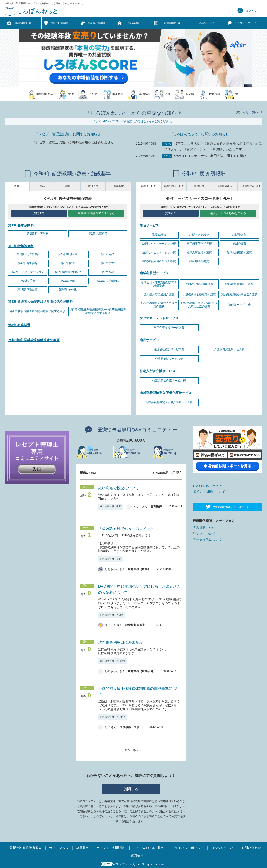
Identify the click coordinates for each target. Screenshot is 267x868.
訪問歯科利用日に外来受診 (120, 642)
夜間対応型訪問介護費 (199, 284)
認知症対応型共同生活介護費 (239, 294)
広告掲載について (206, 528)
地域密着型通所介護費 (239, 284)
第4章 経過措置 (19, 325)
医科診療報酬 (23, 23)
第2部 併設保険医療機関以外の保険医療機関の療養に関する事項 (98, 311)
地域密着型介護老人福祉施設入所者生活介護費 (199, 305)
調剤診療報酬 (97, 23)
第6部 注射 (108, 263)
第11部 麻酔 (68, 281)
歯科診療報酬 (60, 23)
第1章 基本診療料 (21, 225)
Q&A (246, 23)
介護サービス (148, 186)
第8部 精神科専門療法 (68, 272)
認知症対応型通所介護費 (159, 294)
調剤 (68, 186)
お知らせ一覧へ (247, 112)
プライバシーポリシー (188, 848)
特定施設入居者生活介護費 (159, 261)
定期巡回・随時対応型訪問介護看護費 (159, 284)
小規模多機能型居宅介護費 (199, 294)
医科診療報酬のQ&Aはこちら (96, 213)
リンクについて (204, 534)
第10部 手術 (28, 281)
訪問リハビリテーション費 (159, 244)
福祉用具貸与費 (199, 261)
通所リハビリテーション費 (159, 252)
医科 (17, 186)
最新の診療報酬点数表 (26, 848)
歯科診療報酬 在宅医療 (113, 661)
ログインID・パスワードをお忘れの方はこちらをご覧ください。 (133, 121)
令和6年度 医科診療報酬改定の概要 (34, 340)
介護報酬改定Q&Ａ (250, 186)
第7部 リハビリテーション (28, 272)
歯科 (42, 186)
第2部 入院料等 (98, 234)
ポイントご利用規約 (111, 848)
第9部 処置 (108, 272)
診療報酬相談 (172, 23)
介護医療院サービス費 (169, 359)
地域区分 (199, 186)
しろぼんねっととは (207, 486)
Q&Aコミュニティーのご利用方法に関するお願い (210, 156)
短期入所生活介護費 (199, 252)
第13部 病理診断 (28, 290)
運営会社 (137, 856)
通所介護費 (239, 244)
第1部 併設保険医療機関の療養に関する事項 (38, 311)
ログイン (247, 11)
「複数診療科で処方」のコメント (126, 529)
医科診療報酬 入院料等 (113, 717)
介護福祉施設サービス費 (169, 349)
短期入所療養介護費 (239, 252)
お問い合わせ (251, 848)
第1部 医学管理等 (28, 254)
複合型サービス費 (239, 305)
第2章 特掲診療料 (21, 246)
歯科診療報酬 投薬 (111, 506)
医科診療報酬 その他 (112, 615)
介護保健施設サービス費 (229, 349)
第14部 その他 (68, 290)
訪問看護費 (239, 235)
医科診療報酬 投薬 (111, 559)
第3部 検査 (108, 254)
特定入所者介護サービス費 (169, 381)
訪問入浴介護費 (199, 235)
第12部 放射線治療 (108, 281)
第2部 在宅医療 (68, 254)
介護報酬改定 (225, 186)
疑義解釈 (119, 186)
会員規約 (83, 848)
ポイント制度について (209, 492)
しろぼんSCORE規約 (149, 848)
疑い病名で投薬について (119, 488)
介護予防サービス (174, 186)
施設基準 (133, 23)
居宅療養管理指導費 (199, 244)
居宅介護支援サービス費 (169, 328)
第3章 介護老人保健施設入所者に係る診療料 (40, 301)
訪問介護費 (159, 235)
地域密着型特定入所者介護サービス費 (169, 402)
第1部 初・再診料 (38, 234)
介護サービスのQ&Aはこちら (228, 213)
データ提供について (207, 539)
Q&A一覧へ (131, 750)
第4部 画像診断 (28, 263)
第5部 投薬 (68, 263)
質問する (39, 213)
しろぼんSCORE (207, 23)
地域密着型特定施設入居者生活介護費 (159, 305)
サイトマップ (59, 848)
